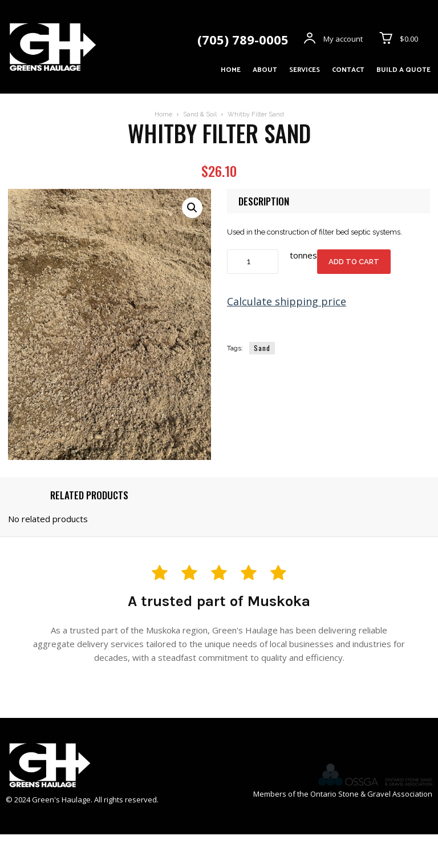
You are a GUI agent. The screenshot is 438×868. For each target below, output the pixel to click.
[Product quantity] (253, 261)
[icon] (423, 18)
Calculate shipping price (287, 301)
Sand (262, 348)
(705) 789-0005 (243, 39)
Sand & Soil (200, 114)
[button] (192, 208)
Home (163, 114)
